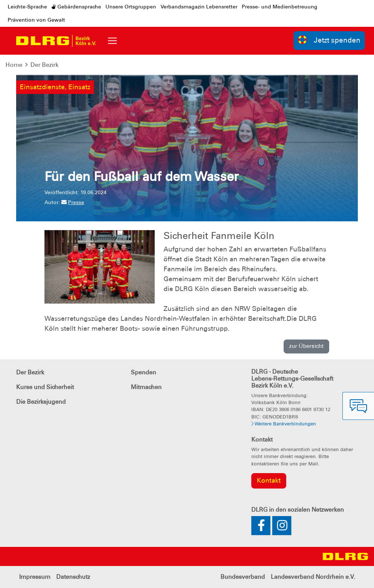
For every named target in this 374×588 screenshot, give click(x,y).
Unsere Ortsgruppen (131, 7)
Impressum (35, 577)
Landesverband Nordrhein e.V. (313, 577)
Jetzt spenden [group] (329, 40)
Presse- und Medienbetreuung (280, 7)
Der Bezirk (44, 65)
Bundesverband (243, 577)
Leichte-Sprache (27, 7)
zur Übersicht (306, 346)
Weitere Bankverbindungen (284, 424)
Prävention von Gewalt (36, 20)
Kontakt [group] (269, 480)
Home (14, 65)
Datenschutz (73, 577)
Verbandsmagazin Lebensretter (199, 7)
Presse (73, 202)
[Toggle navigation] (112, 41)
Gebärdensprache (76, 7)
